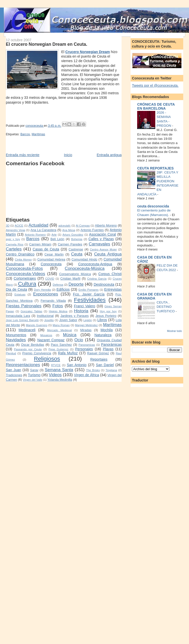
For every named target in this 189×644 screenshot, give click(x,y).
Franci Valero (85, 306)
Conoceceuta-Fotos (24, 268)
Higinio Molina (58, 311)
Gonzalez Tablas (31, 311)
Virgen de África (87, 375)
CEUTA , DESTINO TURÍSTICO (166, 307)
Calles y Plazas (101, 239)
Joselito (49, 320)
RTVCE (56, 365)
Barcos (25, 134)
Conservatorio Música (75, 274)
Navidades (16, 340)
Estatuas (20, 294)
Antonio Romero (35, 235)
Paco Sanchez (61, 345)
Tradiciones (14, 375)
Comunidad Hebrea (51, 260)
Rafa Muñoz (68, 353)
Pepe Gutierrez (59, 349)
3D (8, 226)
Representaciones (23, 365)
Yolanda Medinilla (60, 380)
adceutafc (65, 226)
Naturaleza (103, 335)
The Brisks (93, 370)
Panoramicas (87, 345)
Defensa (58, 285)
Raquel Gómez (98, 353)
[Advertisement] (35, 192)
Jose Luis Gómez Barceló (22, 320)
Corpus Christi (110, 274)
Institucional (45, 316)
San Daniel (105, 365)
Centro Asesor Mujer (103, 249)
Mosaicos (46, 335)
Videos (55, 375)
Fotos (58, 306)
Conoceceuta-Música (85, 268)
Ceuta (77, 254)
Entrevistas (113, 289)
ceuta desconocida (153, 206)
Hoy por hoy (108, 311)
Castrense (76, 249)
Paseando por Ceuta (28, 349)
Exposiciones (46, 294)
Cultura (27, 284)
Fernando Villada (53, 301)
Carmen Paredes (70, 244)
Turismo (34, 375)
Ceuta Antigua (108, 254)
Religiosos (47, 359)
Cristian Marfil (70, 279)
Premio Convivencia (37, 353)
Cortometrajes (25, 278)
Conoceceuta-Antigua (95, 264)
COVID (50, 279)
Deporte (76, 284)
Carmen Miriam (40, 244)
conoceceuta (35, 126)
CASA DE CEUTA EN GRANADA (154, 296)
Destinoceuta (104, 284)
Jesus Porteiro (106, 316)
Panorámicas (111, 345)
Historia (81, 311)
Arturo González (73, 235)
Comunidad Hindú (84, 260)
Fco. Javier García (89, 294)
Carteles (14, 249)
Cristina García (97, 279)
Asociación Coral (103, 234)
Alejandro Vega (15, 230)
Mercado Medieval (59, 330)
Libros (102, 320)
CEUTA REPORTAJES (155, 168)
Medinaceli (27, 330)
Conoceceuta (51, 264)
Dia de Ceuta (16, 289)
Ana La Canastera (43, 230)
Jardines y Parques (74, 316)
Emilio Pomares (89, 290)
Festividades (90, 300)
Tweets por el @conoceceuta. (155, 85)
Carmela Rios (15, 244)
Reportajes (99, 359)
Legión (88, 320)
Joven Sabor (68, 320)
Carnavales (100, 244)
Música (70, 335)
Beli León (58, 239)
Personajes (84, 349)
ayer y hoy (13, 239)
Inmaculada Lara (18, 316)
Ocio (79, 340)
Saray (34, 370)
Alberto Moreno (106, 226)
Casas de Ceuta (46, 249)
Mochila (106, 330)
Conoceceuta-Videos (25, 274)
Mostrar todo (175, 331)
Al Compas (83, 226)
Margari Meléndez (86, 325)
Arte (54, 235)
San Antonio (77, 365)
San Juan (13, 370)
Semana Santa (59, 370)
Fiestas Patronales (24, 306)
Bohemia (77, 239)
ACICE (19, 226)
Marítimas (39, 134)
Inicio (68, 155)
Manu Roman (61, 325)
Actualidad (38, 225)
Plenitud (11, 353)
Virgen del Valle (33, 380)
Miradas (86, 330)
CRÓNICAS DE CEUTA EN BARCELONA (156, 106)
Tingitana (111, 370)
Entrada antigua (109, 155)
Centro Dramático (20, 254)
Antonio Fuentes (92, 230)
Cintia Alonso (23, 260)
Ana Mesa (69, 230)
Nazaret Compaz (51, 340)
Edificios (63, 289)
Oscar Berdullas (32, 345)
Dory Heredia (42, 290)
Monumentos (16, 335)
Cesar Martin (54, 254)
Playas (108, 349)
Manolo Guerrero (37, 325)
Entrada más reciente (23, 155)
